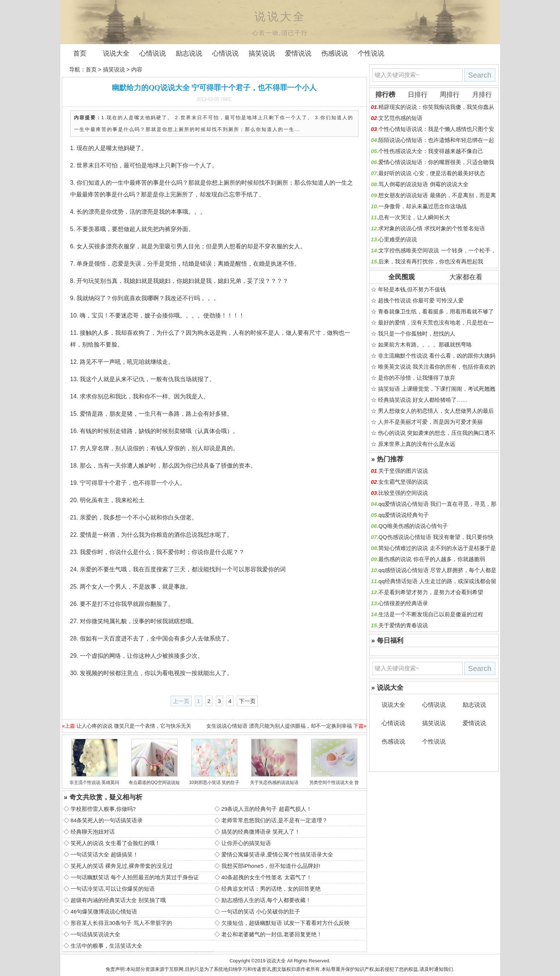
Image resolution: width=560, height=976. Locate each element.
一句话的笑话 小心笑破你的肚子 (261, 911)
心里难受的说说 (398, 239)
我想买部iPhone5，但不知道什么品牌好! (271, 866)
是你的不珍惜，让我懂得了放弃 (417, 378)
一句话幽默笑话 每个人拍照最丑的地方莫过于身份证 (135, 877)
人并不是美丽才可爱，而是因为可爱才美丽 (430, 422)
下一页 (247, 701)
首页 (80, 53)
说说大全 (116, 53)
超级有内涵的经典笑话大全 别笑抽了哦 (118, 900)
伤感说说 (335, 53)
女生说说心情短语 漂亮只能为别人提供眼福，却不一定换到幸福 (279, 726)
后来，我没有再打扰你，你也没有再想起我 (431, 261)
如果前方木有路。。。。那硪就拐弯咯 (425, 345)
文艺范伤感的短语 (400, 118)
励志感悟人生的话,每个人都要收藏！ (266, 900)
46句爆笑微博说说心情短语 (104, 911)
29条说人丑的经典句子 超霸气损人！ (267, 809)
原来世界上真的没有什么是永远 (417, 444)
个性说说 (371, 53)
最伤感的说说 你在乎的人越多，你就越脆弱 (431, 559)
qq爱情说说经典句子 (404, 515)
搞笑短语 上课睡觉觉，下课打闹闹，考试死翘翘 (437, 389)
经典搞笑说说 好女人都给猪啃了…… (423, 400)
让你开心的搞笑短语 (246, 843)
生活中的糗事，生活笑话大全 (106, 946)
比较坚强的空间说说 (403, 493)
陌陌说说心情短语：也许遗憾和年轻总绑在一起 (436, 140)
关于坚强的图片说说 (403, 471)
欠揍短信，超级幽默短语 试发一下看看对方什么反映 (286, 923)
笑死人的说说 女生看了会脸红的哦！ (115, 843)
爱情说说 (298, 53)
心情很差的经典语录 (403, 603)
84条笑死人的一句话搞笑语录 (107, 820)
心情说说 (153, 53)
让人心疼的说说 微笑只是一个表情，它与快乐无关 (134, 726)
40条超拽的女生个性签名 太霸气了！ (267, 877)
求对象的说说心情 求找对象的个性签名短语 (431, 228)
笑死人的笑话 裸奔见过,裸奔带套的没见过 (122, 866)
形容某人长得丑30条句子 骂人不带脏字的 (121, 923)
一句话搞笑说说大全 (95, 934)
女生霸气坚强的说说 (403, 482)
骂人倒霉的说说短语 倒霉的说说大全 (423, 184)
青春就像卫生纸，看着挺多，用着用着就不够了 (436, 311)
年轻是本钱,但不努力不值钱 (412, 289)
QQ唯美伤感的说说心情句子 (413, 526)
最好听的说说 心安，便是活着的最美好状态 (431, 173)
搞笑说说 (262, 53)
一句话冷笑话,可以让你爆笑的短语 (113, 889)
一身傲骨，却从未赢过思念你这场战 (422, 206)
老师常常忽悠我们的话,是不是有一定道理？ (274, 820)
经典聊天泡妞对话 (93, 832)
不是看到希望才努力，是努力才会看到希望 (431, 592)
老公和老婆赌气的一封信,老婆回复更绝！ (272, 934)
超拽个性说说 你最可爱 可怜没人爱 (421, 300)
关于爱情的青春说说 (403, 625)
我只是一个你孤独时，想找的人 (417, 333)
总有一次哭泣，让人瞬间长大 (414, 217)
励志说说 (189, 53)
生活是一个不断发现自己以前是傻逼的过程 (431, 614)
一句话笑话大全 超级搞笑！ (104, 854)
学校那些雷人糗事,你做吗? (103, 809)
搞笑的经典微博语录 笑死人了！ (261, 832)
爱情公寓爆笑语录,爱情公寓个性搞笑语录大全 (277, 854)
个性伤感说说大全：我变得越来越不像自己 (431, 151)
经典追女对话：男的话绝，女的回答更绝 (271, 889)
